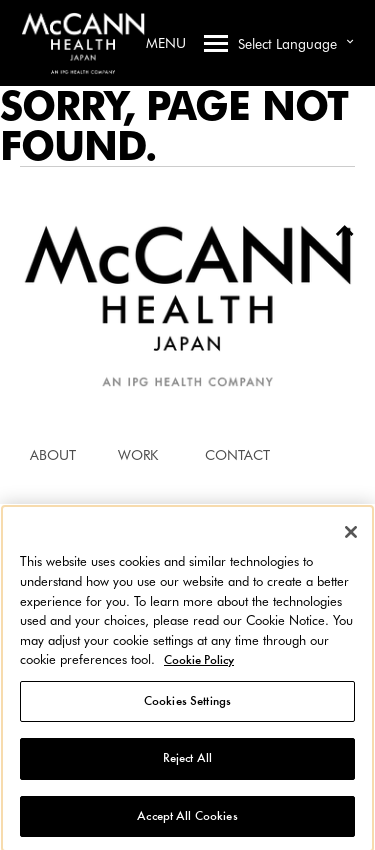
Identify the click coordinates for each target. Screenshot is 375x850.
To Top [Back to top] (337, 235)
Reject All (187, 761)
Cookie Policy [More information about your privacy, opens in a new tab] (199, 663)
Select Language (298, 42)
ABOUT (53, 455)
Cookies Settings (187, 703)
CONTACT (237, 455)
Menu (187, 43)
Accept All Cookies (187, 819)
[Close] (351, 535)
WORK (138, 455)
